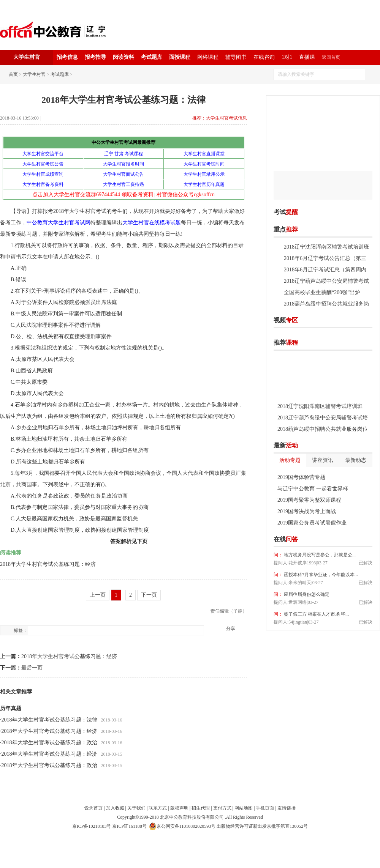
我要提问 (361, 539)
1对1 (287, 57)
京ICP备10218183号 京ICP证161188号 (109, 826)
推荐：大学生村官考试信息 (220, 118)
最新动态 (356, 460)
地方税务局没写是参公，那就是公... (319, 555)
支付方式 (222, 808)
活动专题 (290, 460)
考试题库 (152, 57)
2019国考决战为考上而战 (307, 511)
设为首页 (93, 808)
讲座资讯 (323, 460)
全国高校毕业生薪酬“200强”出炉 (322, 292)
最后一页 (32, 668)
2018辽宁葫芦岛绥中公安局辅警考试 (326, 281)
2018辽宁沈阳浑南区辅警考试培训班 (326, 247)
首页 (13, 74)
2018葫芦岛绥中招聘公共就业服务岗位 (323, 429)
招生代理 (201, 808)
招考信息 (67, 57)
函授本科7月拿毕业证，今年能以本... (320, 575)
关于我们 (136, 808)
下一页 (149, 595)
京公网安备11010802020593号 (182, 826)
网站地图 (244, 808)
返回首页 (331, 57)
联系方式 (158, 808)
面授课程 (180, 57)
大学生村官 (34, 74)
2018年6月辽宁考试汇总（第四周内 (325, 270)
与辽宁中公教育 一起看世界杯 (313, 489)
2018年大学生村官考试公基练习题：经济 (48, 564)
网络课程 (208, 57)
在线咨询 (264, 57)
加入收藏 (115, 808)
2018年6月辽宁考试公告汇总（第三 (325, 258)
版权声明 (179, 808)
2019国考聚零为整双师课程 (309, 500)
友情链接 (287, 808)
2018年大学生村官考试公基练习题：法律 (49, 720)
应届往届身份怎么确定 (306, 594)
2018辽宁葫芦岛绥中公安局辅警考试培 (323, 418)
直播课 (307, 57)
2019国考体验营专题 (301, 477)
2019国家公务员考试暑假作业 (312, 523)
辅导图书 (236, 57)
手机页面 (265, 808)
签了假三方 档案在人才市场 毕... (316, 614)
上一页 (98, 595)
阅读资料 (123, 57)
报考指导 (95, 57)
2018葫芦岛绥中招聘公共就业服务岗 (326, 304)
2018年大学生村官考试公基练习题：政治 (49, 743)
